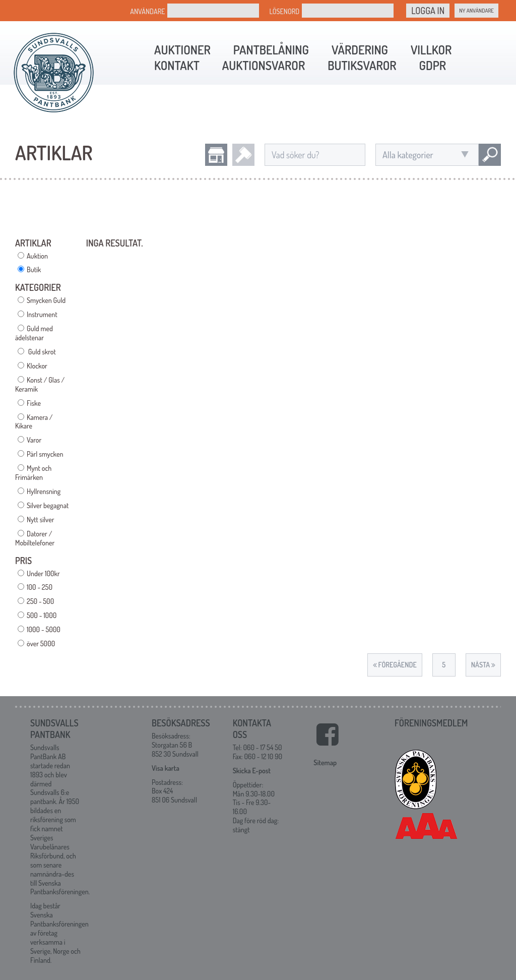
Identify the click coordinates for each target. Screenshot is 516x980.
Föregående (395, 665)
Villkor (431, 50)
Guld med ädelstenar (34, 333)
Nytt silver (40, 519)
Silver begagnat (48, 505)
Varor (34, 440)
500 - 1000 (42, 615)
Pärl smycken (45, 454)
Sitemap (325, 762)
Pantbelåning (271, 50)
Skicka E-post (252, 771)
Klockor (37, 366)
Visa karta (166, 768)
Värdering (360, 50)
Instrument (42, 314)
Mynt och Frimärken (33, 473)
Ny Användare (476, 11)
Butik (34, 269)
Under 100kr (43, 573)
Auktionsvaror (264, 65)
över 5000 (41, 644)
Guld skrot (41, 352)
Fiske (34, 403)
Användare (147, 11)
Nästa (483, 665)
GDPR (433, 65)
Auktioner (182, 50)
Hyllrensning (44, 491)
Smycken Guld (46, 300)
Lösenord (284, 11)
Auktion (37, 256)
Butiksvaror (362, 65)
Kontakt (177, 65)
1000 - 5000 (44, 629)
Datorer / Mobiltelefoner (35, 538)
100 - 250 (40, 587)
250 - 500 (40, 601)
